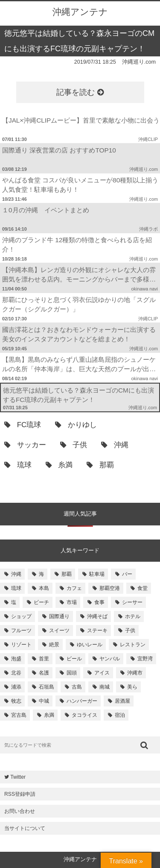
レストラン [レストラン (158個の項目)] (133, 645)
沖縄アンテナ (80, 12)
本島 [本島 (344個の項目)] (44, 588)
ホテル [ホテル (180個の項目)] (133, 616)
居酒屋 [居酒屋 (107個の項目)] (122, 701)
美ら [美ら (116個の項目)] (132, 687)
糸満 (59, 465)
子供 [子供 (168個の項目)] (130, 630)
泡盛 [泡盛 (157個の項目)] (16, 659)
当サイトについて (25, 828)
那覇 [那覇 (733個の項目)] (67, 574)
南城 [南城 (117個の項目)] (105, 687)
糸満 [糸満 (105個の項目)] (49, 715)
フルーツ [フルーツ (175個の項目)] (21, 630)
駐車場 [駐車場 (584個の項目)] (97, 574)
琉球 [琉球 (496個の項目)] (16, 588)
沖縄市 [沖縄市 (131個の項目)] (135, 673)
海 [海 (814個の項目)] (41, 574)
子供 (74, 445)
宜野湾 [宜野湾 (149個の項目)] (145, 659)
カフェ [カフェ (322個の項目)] (74, 588)
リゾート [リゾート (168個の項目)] (21, 645)
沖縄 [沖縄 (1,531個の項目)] (16, 574)
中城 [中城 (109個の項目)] (44, 701)
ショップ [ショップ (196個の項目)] (21, 616)
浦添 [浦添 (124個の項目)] (16, 687)
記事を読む (80, 92)
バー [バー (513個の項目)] (127, 574)
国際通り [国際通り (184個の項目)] (59, 616)
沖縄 (115, 445)
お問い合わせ (20, 811)
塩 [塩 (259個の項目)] (14, 602)
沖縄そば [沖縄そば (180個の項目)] (97, 616)
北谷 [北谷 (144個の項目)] (16, 673)
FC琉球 (23, 425)
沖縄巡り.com (139, 62)
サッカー (25, 445)
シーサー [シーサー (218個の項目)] (132, 602)
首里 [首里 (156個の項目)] (44, 659)
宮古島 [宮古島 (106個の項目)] (19, 715)
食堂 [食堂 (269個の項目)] (143, 588)
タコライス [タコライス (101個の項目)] (84, 715)
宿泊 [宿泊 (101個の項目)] (120, 715)
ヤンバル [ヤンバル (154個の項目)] (110, 659)
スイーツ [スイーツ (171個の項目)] (59, 630)
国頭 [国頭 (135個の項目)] (72, 673)
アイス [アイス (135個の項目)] (102, 673)
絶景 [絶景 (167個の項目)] (54, 645)
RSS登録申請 (20, 794)
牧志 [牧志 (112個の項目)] (16, 701)
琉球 (18, 465)
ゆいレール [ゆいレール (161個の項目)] (90, 645)
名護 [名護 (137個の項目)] (44, 673)
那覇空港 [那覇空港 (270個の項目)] (110, 588)
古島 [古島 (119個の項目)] (77, 687)
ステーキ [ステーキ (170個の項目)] (97, 630)
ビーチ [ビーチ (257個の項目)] (41, 602)
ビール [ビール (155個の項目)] (74, 659)
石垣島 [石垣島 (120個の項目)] (47, 687)
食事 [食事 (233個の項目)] (99, 602)
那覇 (100, 465)
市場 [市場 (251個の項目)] (72, 602)
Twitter (15, 777)
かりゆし (76, 425)
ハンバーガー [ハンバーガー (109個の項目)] (82, 701)
